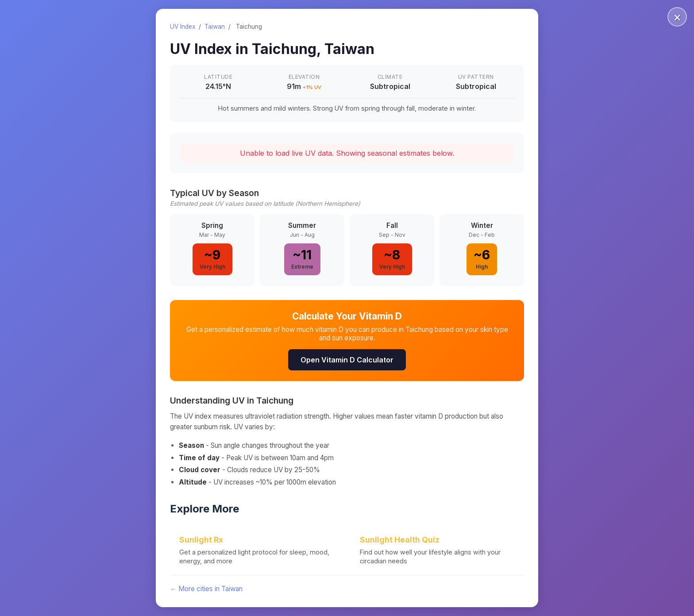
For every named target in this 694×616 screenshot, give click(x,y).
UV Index (183, 27)
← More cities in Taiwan (206, 589)
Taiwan (215, 27)
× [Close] (677, 17)
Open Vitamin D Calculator (347, 360)
